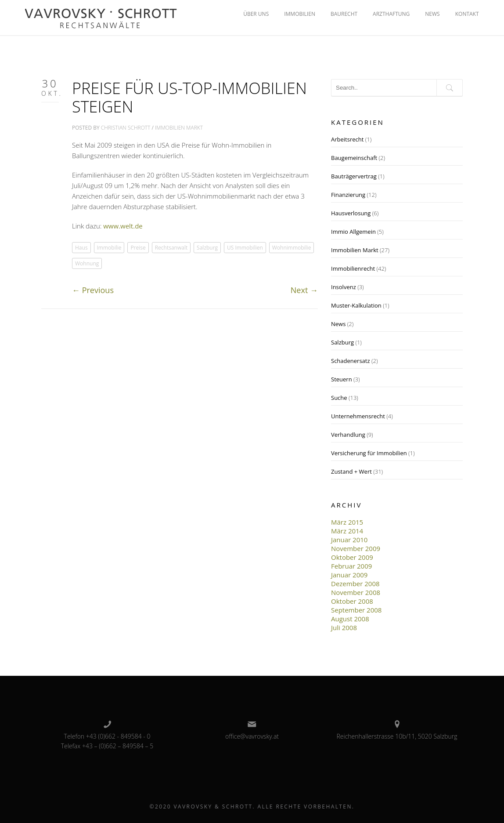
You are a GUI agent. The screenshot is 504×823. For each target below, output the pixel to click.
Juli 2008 (344, 627)
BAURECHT (344, 14)
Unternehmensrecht (358, 416)
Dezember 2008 (355, 584)
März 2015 (347, 522)
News (338, 324)
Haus (81, 248)
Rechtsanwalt (171, 248)
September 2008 (356, 610)
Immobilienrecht (353, 268)
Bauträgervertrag (354, 176)
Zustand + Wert (351, 471)
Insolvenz (344, 287)
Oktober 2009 (352, 557)
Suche (339, 398)
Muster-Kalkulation (356, 305)
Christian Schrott (126, 128)
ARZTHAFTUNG (391, 14)
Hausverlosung (351, 213)
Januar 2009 (349, 575)
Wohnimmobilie (292, 248)
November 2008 (356, 592)
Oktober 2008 (352, 601)
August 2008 (350, 619)
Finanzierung (348, 195)
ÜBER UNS (256, 14)
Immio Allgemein (353, 232)
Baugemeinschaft (354, 158)
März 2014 (347, 531)
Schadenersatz (351, 361)
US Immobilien (245, 248)
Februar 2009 (351, 566)
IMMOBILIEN (300, 14)
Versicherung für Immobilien (369, 453)
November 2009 (356, 548)
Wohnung (87, 263)
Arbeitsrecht (347, 139)
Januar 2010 (349, 540)
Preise (138, 248)
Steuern (342, 379)
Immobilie (109, 248)
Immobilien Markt (179, 128)
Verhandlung (348, 435)
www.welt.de (123, 226)
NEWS (432, 14)
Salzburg (207, 248)
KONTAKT (467, 14)
